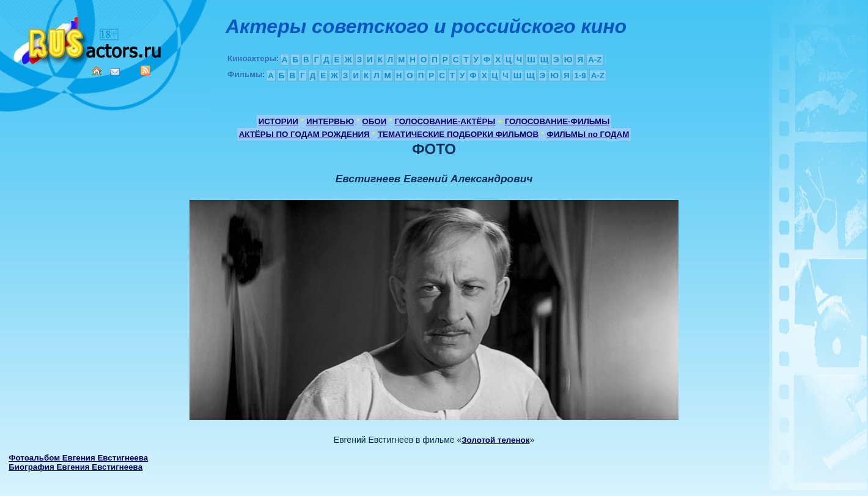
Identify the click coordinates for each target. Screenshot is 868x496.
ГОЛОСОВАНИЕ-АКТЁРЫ (445, 121)
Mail (115, 72)
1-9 (580, 76)
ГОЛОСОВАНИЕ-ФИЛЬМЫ (557, 121)
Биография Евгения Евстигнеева (75, 467)
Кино (89, 38)
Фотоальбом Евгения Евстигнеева (78, 458)
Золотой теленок (495, 440)
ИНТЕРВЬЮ (330, 121)
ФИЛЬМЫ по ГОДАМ (588, 134)
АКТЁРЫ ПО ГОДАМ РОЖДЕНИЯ (304, 134)
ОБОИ (374, 121)
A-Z (595, 60)
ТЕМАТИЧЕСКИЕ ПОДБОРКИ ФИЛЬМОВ (458, 134)
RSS (145, 70)
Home (97, 71)
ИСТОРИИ (278, 121)
